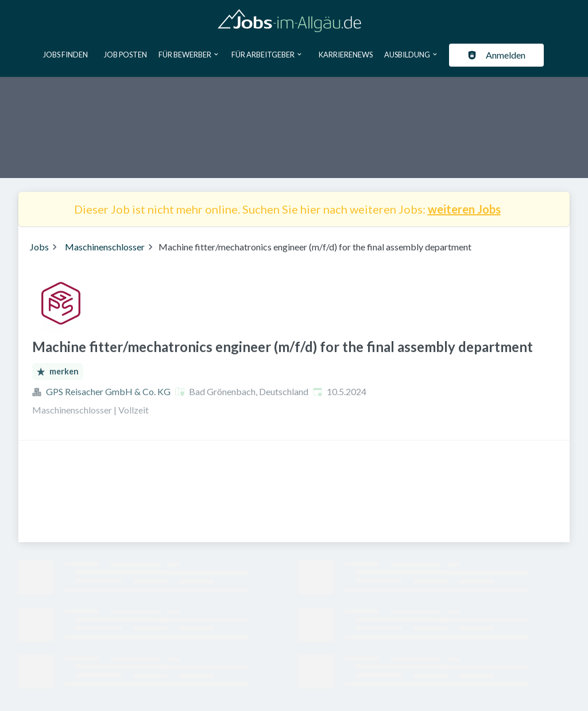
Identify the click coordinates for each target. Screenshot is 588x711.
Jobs (39, 247)
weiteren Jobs (464, 209)
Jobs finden (65, 55)
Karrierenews (346, 55)
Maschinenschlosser (105, 247)
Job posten (125, 55)
